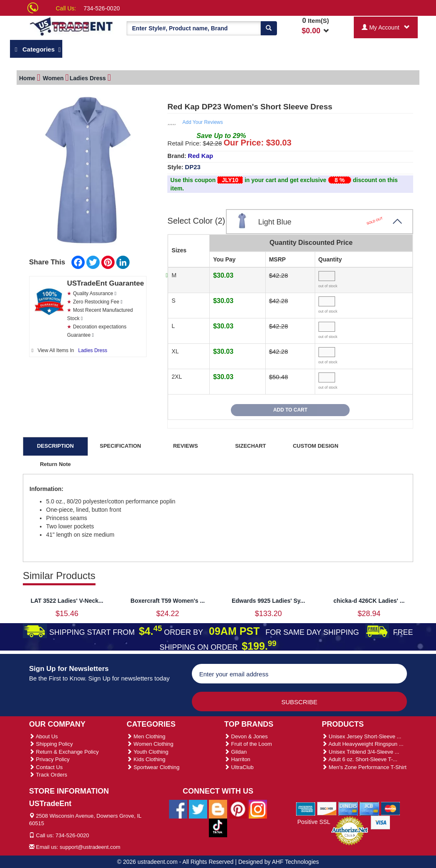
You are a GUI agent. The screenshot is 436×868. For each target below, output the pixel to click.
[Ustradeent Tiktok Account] (218, 826)
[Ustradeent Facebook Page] (178, 807)
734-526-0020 (102, 8)
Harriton (237, 758)
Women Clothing (150, 743)
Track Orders (48, 773)
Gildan (235, 751)
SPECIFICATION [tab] (120, 445)
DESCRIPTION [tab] (55, 445)
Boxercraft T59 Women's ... (168, 599)
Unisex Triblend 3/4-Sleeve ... (360, 751)
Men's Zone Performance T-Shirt (364, 766)
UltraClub (239, 766)
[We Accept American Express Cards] (306, 807)
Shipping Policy (51, 743)
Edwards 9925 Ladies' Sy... (268, 599)
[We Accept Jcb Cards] (369, 807)
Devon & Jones (246, 735)
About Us (43, 735)
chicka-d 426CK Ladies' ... (369, 599)
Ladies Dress (93, 349)
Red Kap (200, 154)
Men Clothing (146, 735)
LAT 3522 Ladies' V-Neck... (67, 599)
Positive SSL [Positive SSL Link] (314, 821)
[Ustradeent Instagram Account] (258, 807)
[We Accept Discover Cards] (327, 807)
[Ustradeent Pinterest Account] (238, 807)
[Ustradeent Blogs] (218, 807)
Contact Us (46, 766)
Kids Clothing (146, 758)
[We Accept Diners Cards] (348, 807)
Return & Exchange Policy (64, 751)
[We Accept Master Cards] (391, 807)
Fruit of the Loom (248, 743)
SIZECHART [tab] (250, 445)
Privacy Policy (49, 758)
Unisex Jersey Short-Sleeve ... (361, 735)
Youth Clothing (147, 751)
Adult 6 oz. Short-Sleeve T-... (360, 758)
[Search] (269, 28)
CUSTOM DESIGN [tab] (316, 445)
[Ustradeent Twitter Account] (198, 807)
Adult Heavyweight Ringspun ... (363, 743)
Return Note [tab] (55, 463)
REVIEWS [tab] (186, 445)
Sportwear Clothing (153, 766)
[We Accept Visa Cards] (381, 821)
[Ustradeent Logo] (72, 26)
